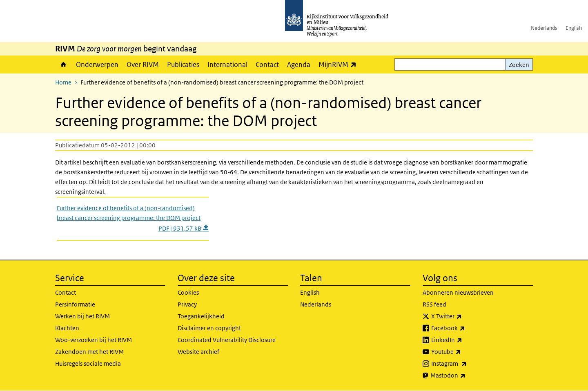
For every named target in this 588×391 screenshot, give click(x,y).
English (574, 28)
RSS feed (434, 304)
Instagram (467, 364)
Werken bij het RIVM (82, 316)
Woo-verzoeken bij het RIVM (94, 340)
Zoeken (519, 65)
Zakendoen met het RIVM (89, 352)
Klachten (67, 328)
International (227, 64)
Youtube (464, 352)
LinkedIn (465, 340)
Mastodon (466, 375)
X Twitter (464, 316)
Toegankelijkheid (201, 316)
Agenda (299, 64)
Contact (267, 64)
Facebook (466, 328)
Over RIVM (143, 64)
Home (63, 64)
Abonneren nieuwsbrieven (458, 292)
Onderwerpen (97, 64)
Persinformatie (75, 304)
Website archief (198, 352)
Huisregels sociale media (88, 363)
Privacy (187, 304)
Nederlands (544, 28)
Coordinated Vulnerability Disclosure (227, 340)
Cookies (188, 292)
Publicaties (183, 64)
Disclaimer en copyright (209, 328)
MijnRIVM (340, 64)
